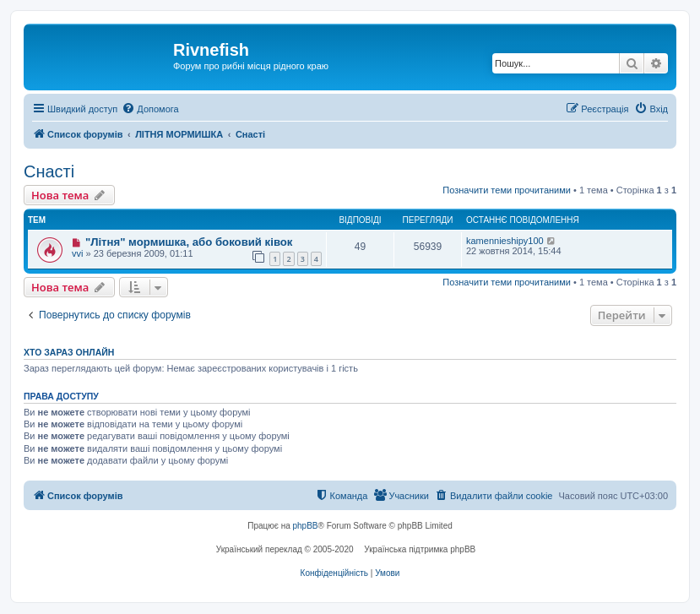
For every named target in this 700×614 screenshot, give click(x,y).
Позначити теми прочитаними (507, 190)
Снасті (49, 171)
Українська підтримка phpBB (420, 549)
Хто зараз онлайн (69, 352)
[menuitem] (150, 109)
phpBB (306, 526)
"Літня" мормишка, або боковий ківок (189, 242)
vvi (77, 253)
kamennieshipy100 (505, 241)
